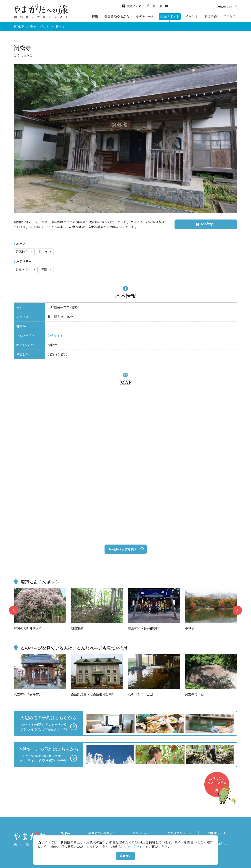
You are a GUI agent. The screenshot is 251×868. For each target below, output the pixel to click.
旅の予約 (211, 16)
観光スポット (170, 16)
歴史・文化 (26, 269)
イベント (192, 16)
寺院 (46, 269)
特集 (95, 16)
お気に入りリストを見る (218, 787)
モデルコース (145, 16)
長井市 (45, 252)
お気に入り (132, 6)
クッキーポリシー (133, 847)
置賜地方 (24, 252)
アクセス (229, 16)
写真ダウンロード (179, 833)
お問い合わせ (218, 843)
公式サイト (55, 336)
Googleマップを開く (126, 549)
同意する (125, 856)
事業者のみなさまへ (102, 833)
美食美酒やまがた (117, 16)
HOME (19, 27)
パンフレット (141, 833)
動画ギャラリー (218, 833)
